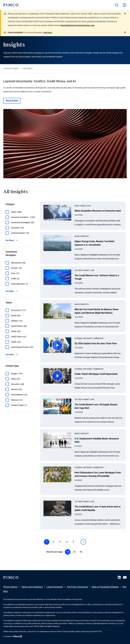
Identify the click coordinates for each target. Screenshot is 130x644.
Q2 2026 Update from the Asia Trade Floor (96, 343)
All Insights (28, 68)
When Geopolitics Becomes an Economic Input (98, 211)
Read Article (12, 101)
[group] (21, 212)
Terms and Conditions (32, 587)
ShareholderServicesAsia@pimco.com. (78, 25)
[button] (7, 212)
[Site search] (117, 5)
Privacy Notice (10, 587)
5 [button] (73, 542)
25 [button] (74, 552)
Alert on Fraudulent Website (105, 587)
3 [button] (60, 542)
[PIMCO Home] (11, 5)
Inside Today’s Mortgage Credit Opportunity (96, 374)
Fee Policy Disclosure (77, 587)
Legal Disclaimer (55, 587)
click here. (48, 33)
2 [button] (53, 542)
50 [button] (81, 552)
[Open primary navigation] (124, 5)
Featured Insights (11, 68)
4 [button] (67, 542)
